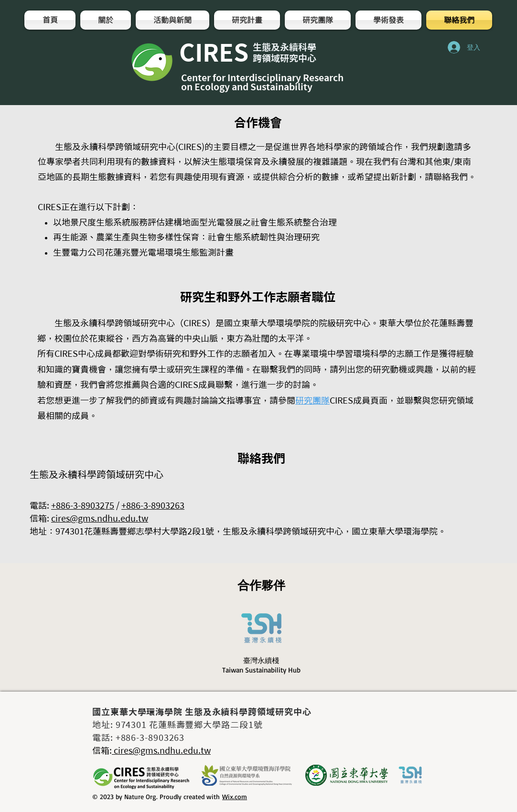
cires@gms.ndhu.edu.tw (100, 518)
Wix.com (235, 796)
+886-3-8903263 (153, 505)
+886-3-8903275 (83, 505)
